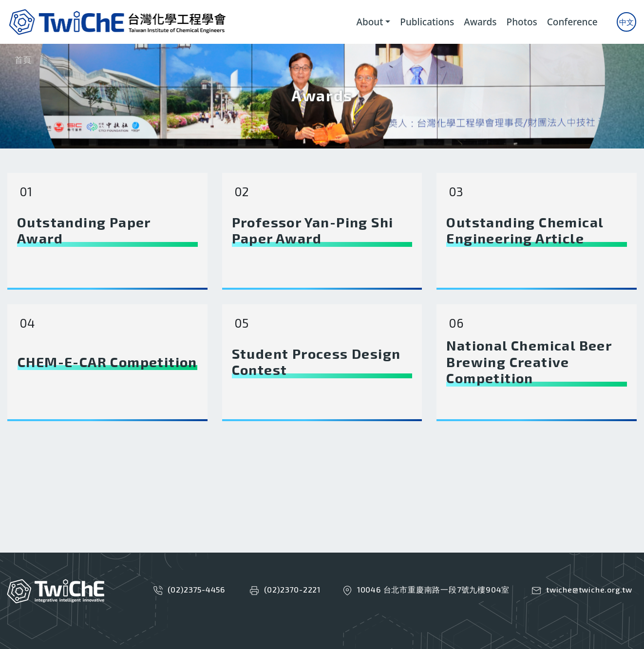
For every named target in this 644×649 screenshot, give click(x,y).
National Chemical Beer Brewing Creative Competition (529, 362)
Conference (572, 22)
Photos (522, 22)
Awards (480, 22)
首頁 (23, 60)
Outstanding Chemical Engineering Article (525, 231)
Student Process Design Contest (316, 362)
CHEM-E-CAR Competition (107, 362)
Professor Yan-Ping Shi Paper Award (313, 231)
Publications (427, 22)
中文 (626, 22)
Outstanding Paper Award (84, 231)
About (369, 22)
